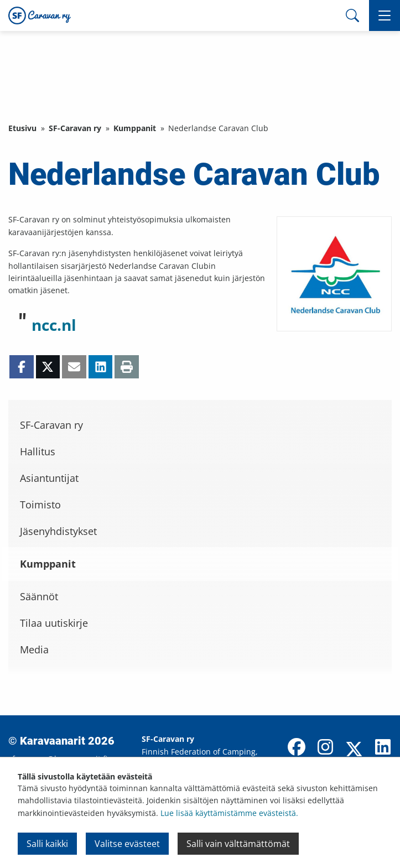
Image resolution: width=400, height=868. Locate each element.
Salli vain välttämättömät (238, 844)
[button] (385, 15)
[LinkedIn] (383, 748)
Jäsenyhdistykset (58, 531)
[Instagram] (325, 748)
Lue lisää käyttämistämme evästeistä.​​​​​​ (229, 813)
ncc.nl (54, 325)
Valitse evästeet (127, 844)
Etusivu (22, 128)
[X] (354, 750)
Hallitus (38, 451)
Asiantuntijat (49, 478)
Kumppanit (135, 128)
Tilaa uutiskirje (54, 623)
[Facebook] (297, 748)
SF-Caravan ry (75, 128)
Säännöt (39, 596)
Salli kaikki (47, 844)
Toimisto (40, 505)
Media (34, 649)
